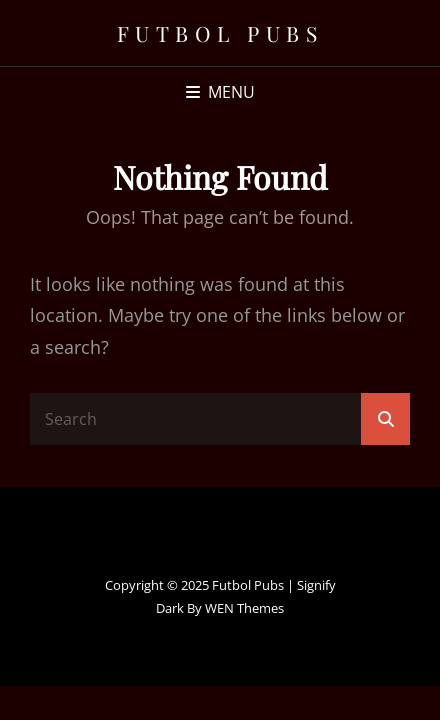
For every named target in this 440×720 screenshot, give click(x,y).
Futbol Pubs (220, 33)
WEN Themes (244, 608)
